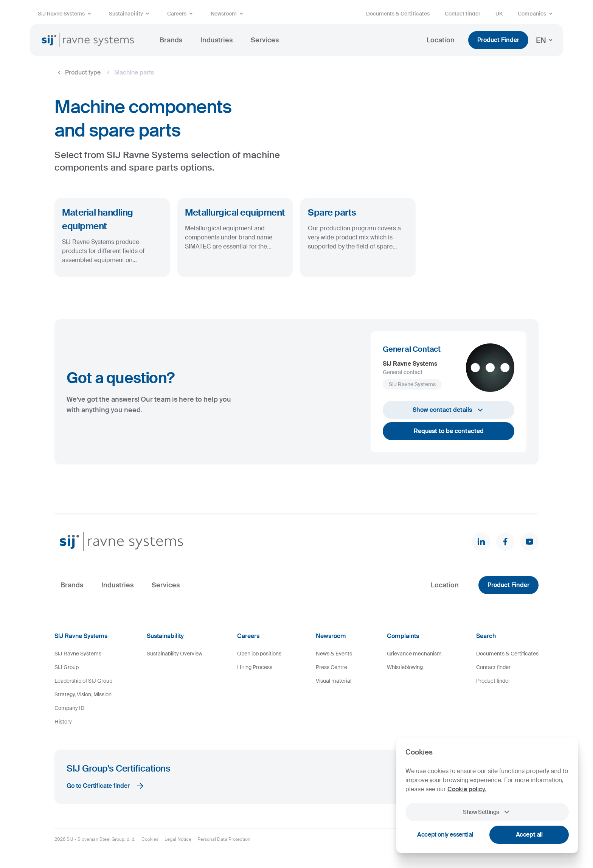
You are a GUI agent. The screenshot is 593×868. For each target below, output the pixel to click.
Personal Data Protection (224, 839)
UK (499, 14)
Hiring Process (255, 667)
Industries (217, 40)
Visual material (334, 681)
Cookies (150, 839)
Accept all (529, 835)
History (63, 722)
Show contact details (449, 410)
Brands (171, 40)
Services (265, 40)
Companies (536, 14)
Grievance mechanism (414, 654)
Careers (181, 14)
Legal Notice (178, 839)
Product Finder (498, 40)
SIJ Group (67, 667)
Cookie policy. (467, 789)
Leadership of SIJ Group (83, 681)
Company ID (69, 708)
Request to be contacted (449, 431)
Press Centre (331, 667)
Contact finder (463, 14)
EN (546, 40)
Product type (78, 73)
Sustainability (130, 14)
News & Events (334, 654)
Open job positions (259, 654)
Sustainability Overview (175, 654)
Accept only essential (445, 835)
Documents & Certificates (398, 14)
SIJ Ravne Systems (66, 14)
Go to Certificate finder (106, 786)
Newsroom (228, 14)
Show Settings (487, 812)
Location (441, 40)
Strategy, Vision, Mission (83, 694)
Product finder (493, 681)
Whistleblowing (405, 667)
